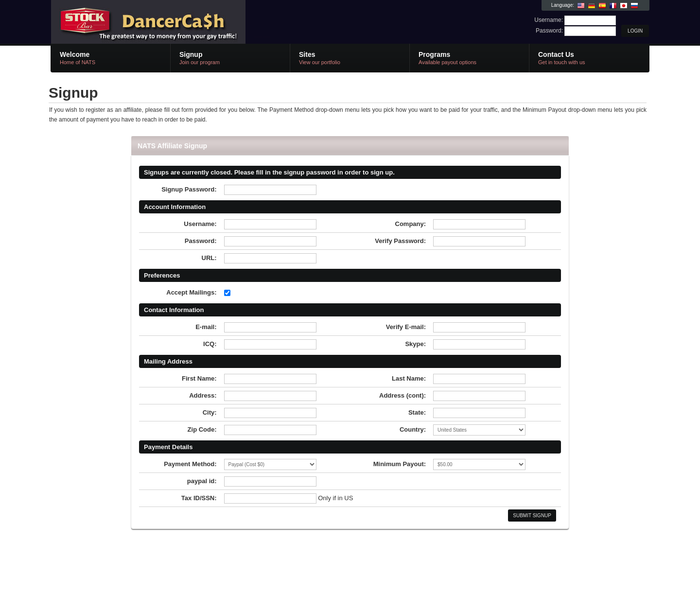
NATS (166, 22)
